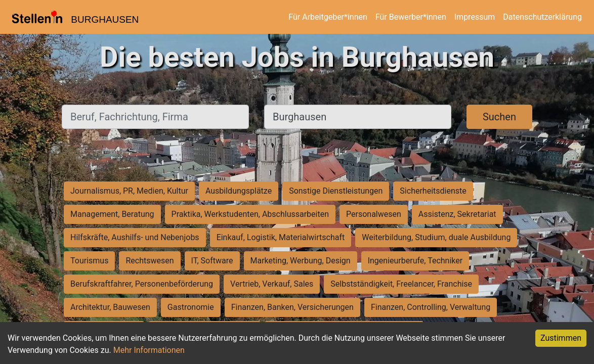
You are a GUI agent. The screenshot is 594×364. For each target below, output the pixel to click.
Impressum (475, 17)
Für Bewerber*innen (411, 17)
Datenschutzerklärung (542, 17)
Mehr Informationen (149, 350)
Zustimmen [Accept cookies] (561, 338)
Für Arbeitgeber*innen (328, 17)
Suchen (499, 117)
